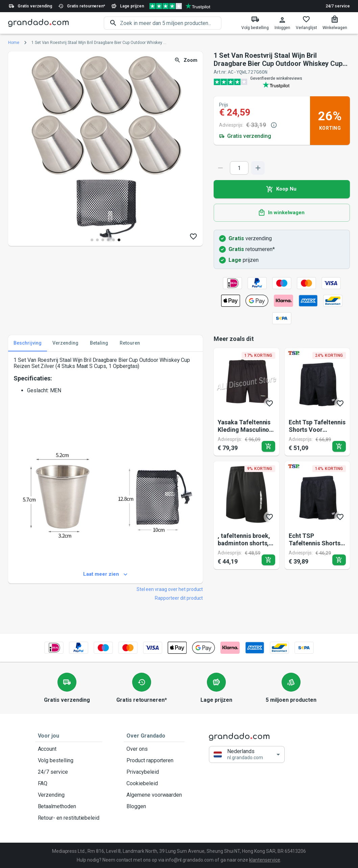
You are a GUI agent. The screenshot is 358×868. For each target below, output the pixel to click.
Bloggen (154, 806)
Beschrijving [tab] (28, 343)
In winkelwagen (282, 213)
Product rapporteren (154, 760)
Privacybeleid (154, 772)
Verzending (69, 795)
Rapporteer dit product (179, 598)
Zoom (186, 60)
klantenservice (265, 860)
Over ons (154, 749)
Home (14, 43)
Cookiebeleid (154, 783)
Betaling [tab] (99, 343)
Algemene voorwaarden (154, 795)
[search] (171, 23)
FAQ (69, 783)
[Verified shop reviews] (180, 6)
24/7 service (338, 6)
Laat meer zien (105, 574)
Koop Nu (282, 189)
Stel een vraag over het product (170, 589)
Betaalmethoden (69, 806)
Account (69, 749)
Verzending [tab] (65, 343)
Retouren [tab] (130, 343)
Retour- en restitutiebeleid (69, 818)
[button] (247, 754)
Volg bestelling (69, 760)
